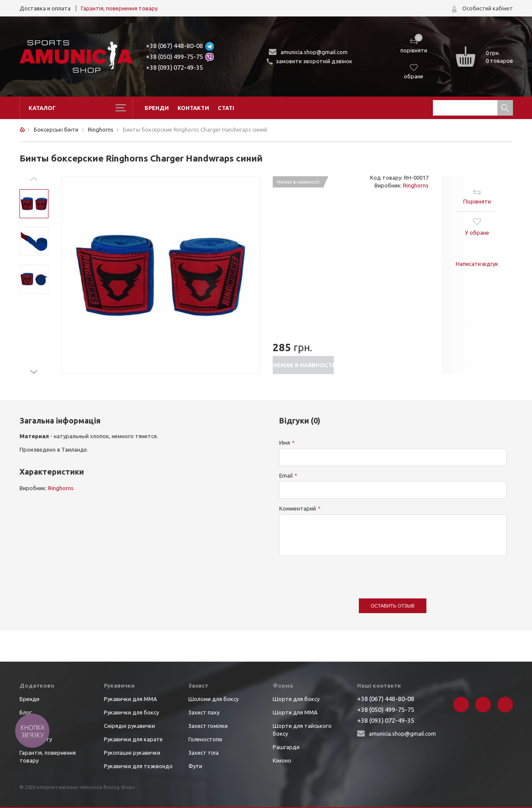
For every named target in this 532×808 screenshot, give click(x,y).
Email (286, 475)
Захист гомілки (208, 726)
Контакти (193, 108)
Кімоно (282, 760)
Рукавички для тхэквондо (138, 766)
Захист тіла (203, 753)
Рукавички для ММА (131, 699)
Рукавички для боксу (131, 712)
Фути (195, 766)
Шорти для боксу (296, 699)
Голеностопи (205, 739)
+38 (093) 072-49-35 (174, 67)
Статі (226, 108)
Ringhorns (416, 185)
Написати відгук (477, 264)
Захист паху (204, 712)
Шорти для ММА (295, 712)
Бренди (157, 108)
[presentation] (345, 573)
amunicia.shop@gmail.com (314, 52)
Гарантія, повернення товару (119, 8)
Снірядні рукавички (129, 726)
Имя (285, 443)
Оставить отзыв (393, 606)
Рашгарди (286, 747)
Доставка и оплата (45, 8)
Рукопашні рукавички (132, 753)
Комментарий (298, 508)
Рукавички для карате (133, 739)
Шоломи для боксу (213, 699)
